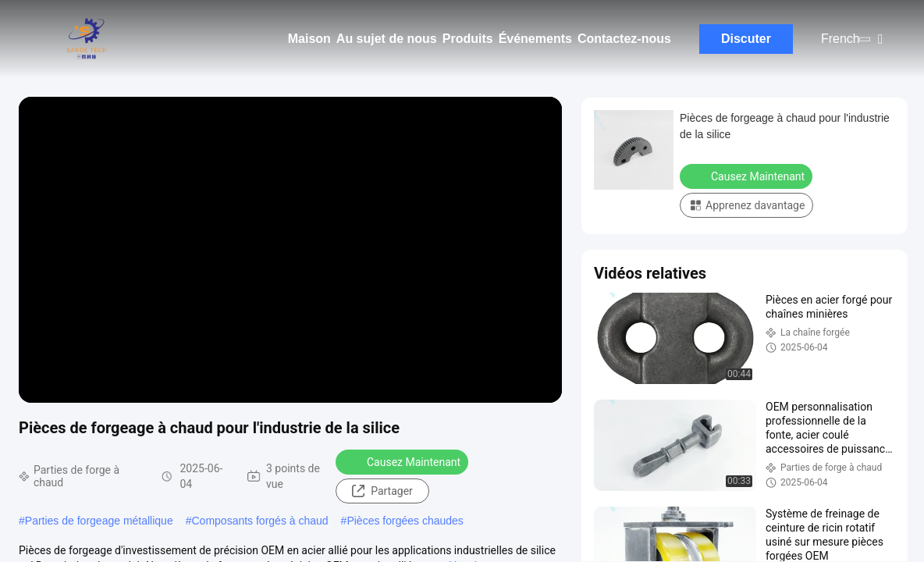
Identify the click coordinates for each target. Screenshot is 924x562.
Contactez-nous (624, 39)
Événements (535, 39)
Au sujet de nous (387, 39)
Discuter (746, 39)
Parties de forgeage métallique (99, 521)
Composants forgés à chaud (260, 521)
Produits (468, 39)
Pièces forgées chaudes (405, 521)
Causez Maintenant (403, 461)
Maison (309, 39)
